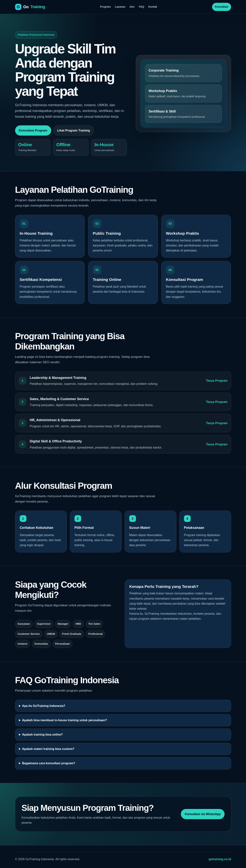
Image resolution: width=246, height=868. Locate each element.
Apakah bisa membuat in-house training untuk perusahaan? (64, 720)
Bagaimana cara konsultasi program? (49, 763)
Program (105, 7)
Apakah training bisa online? (42, 735)
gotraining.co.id (220, 859)
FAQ (141, 7)
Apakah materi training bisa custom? (48, 749)
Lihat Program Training (74, 130)
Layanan (120, 7)
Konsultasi (222, 7)
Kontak (153, 7)
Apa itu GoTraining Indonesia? (44, 706)
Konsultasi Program (33, 130)
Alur (132, 7)
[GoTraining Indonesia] (30, 7)
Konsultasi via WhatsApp (203, 814)
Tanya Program (217, 381)
